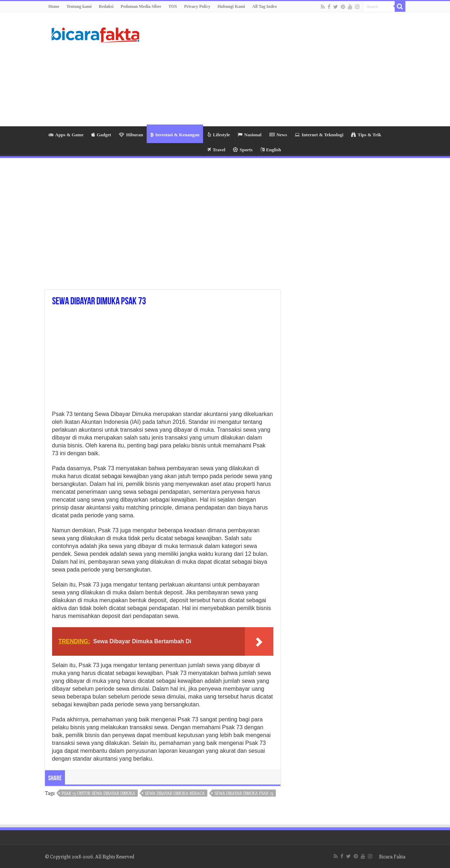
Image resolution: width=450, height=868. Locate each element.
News (278, 135)
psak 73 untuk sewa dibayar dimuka (98, 793)
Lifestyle (219, 135)
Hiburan (131, 135)
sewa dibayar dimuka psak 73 (244, 793)
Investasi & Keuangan (175, 135)
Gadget (101, 135)
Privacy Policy (197, 6)
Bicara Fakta (392, 856)
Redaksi (106, 6)
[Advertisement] (270, 69)
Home (54, 6)
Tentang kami (79, 6)
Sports (243, 150)
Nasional (249, 135)
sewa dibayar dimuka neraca (175, 793)
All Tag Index (265, 6)
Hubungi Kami (231, 6)
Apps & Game (66, 135)
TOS (173, 6)
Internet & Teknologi (319, 135)
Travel (216, 150)
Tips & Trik (366, 135)
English (271, 150)
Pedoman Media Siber (141, 6)
